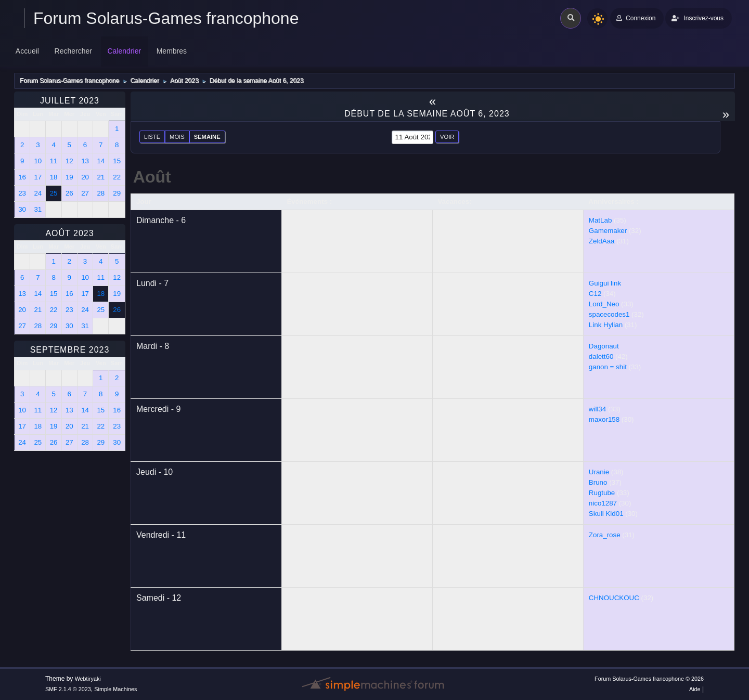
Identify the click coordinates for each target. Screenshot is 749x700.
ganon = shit (608, 367)
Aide (695, 689)
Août (152, 177)
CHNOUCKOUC (614, 598)
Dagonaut (604, 346)
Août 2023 (69, 233)
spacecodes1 (609, 314)
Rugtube (602, 493)
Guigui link (605, 283)
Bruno (598, 482)
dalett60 (601, 357)
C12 (595, 294)
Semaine (207, 137)
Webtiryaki (88, 679)
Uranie (599, 472)
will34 (597, 409)
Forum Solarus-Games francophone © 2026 (649, 679)
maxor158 (604, 419)
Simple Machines (115, 689)
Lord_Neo (604, 304)
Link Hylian (606, 325)
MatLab (600, 220)
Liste (152, 137)
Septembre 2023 (70, 350)
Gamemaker (608, 231)
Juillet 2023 (70, 101)
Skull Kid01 (606, 514)
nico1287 (603, 503)
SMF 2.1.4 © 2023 (68, 689)
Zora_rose (605, 535)
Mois (177, 137)
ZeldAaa (602, 241)
